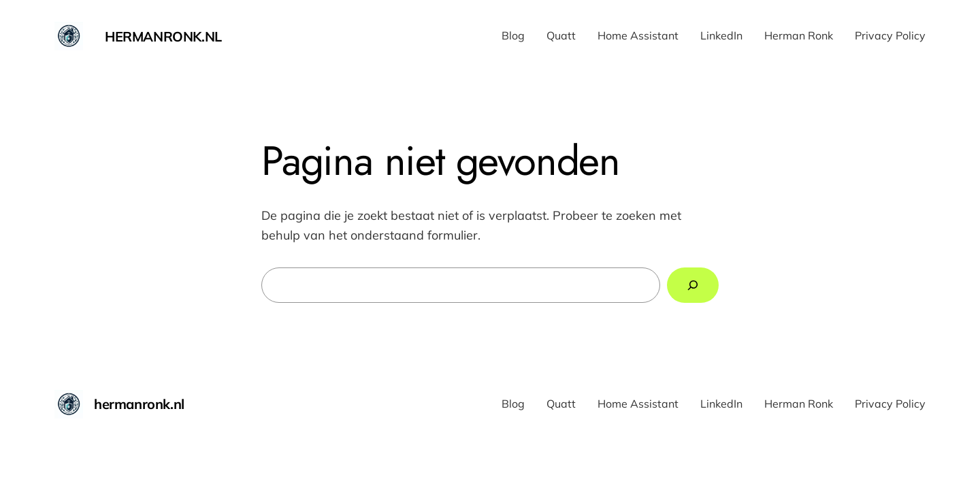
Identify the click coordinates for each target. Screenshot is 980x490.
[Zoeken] (693, 285)
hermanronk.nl (163, 36)
